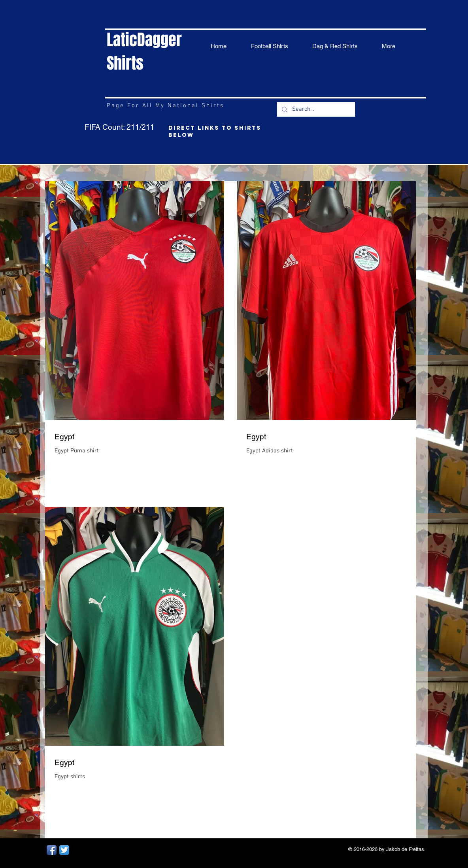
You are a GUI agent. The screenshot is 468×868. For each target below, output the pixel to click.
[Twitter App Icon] (64, 850)
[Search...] (315, 109)
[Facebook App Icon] (52, 850)
